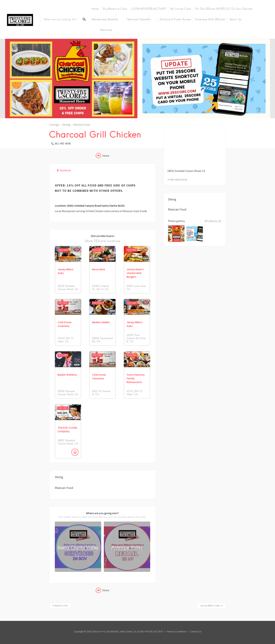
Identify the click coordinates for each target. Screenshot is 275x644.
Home (95, 9)
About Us (235, 19)
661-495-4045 (63, 143)
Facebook (65, 170)
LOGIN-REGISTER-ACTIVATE (149, 9)
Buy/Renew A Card (115, 9)
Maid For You (61, 606)
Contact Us (196, 631)
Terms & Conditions (176, 631)
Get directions (179, 179)
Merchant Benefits (139, 19)
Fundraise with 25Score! (210, 19)
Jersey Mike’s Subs (210, 606)
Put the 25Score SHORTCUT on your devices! (224, 9)
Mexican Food (82, 125)
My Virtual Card (181, 9)
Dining (66, 125)
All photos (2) (213, 221)
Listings (54, 125)
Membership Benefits (105, 19)
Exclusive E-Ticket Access (175, 19)
